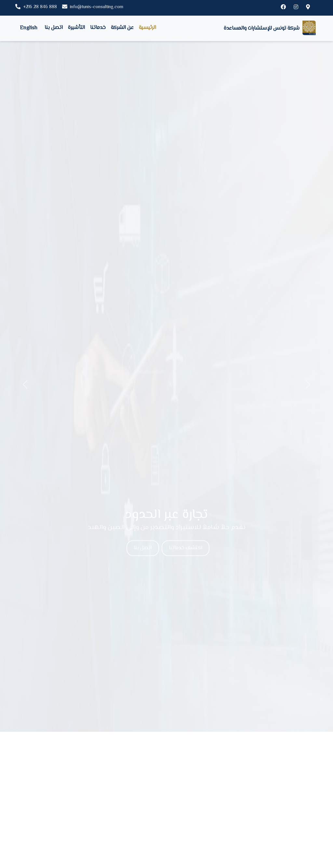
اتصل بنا (54, 28)
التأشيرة (76, 28)
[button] (25, 385)
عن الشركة (122, 28)
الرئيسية (147, 28)
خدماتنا (98, 28)
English (29, 28)
